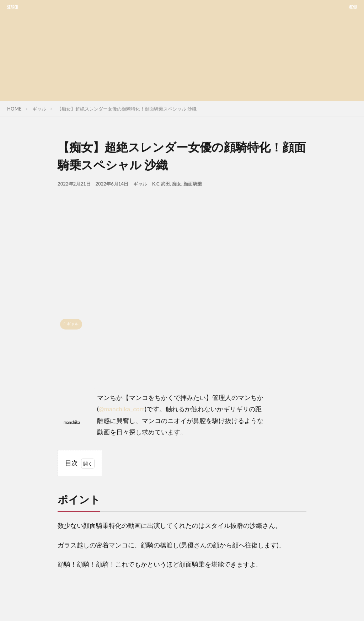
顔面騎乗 (193, 184)
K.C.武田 (161, 184)
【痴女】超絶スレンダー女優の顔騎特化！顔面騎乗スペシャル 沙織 (127, 109)
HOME (14, 109)
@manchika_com (122, 409)
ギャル (39, 109)
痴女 (177, 184)
